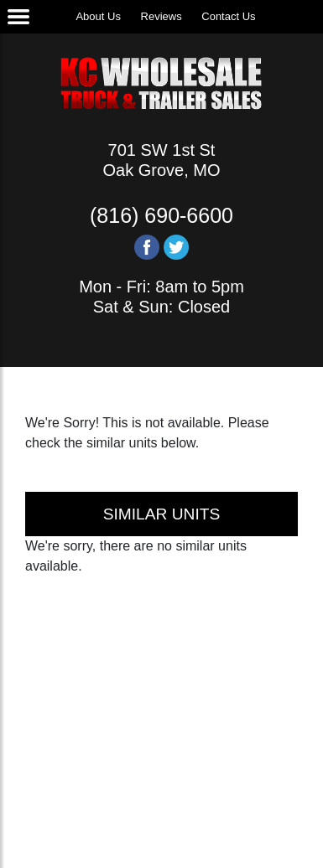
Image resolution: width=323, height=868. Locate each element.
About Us (98, 16)
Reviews (161, 16)
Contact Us (228, 16)
